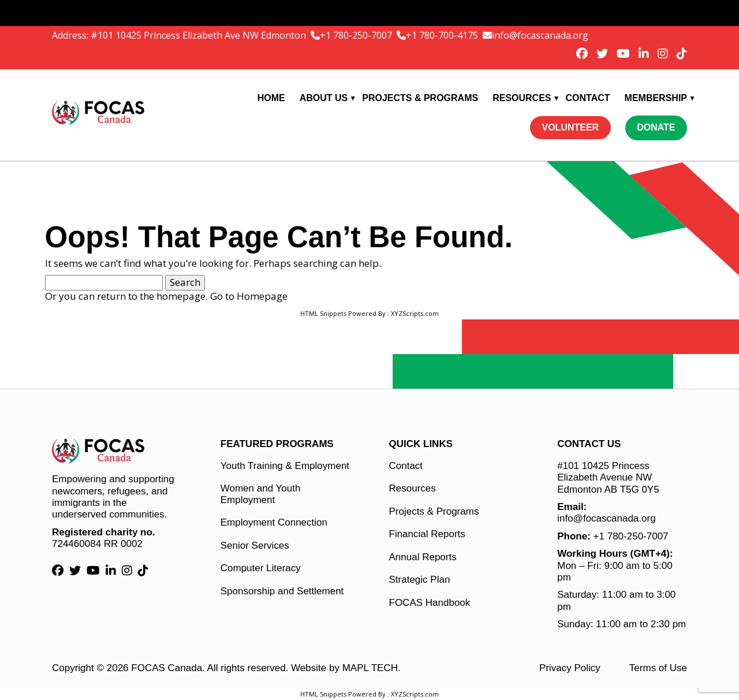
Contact (588, 98)
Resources (522, 98)
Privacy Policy (570, 668)
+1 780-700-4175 (443, 35)
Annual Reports (423, 557)
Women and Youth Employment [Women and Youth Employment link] (261, 494)
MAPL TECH (370, 668)
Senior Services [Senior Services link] (255, 546)
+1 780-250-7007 (357, 35)
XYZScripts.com (415, 313)
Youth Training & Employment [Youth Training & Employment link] (285, 466)
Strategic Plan (420, 580)
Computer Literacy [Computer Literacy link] (261, 568)
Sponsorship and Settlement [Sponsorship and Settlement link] (282, 591)
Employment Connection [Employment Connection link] (274, 522)
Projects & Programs (420, 98)
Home (271, 98)
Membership (656, 98)
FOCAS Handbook (430, 603)
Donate (656, 127)
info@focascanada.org (540, 35)
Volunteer (570, 127)
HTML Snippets (323, 313)
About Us (324, 98)
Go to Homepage (249, 296)
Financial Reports (427, 534)
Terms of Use (658, 668)
